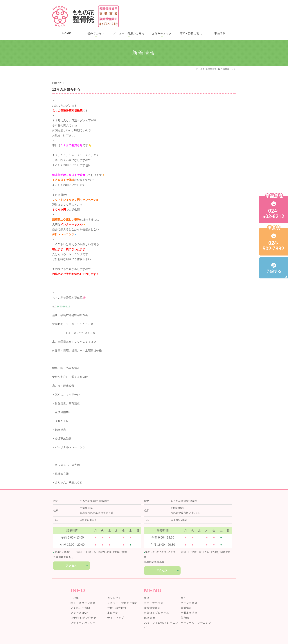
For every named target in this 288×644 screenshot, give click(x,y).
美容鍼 (185, 618)
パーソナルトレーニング (196, 623)
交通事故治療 (189, 613)
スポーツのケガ (154, 603)
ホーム (199, 69)
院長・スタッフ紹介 (83, 603)
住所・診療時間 (117, 608)
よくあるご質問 (80, 608)
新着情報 (210, 69)
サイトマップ (116, 618)
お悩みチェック (162, 33)
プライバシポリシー (83, 623)
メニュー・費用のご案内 (129, 33)
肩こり (185, 598)
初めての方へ (96, 33)
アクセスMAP (79, 613)
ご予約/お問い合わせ (83, 618)
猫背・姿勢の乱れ (191, 33)
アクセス (71, 565)
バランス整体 (189, 603)
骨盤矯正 (186, 608)
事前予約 (220, 33)
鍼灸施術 (150, 618)
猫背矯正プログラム (156, 613)
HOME (67, 33)
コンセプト (114, 598)
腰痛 (147, 598)
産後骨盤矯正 (152, 608)
